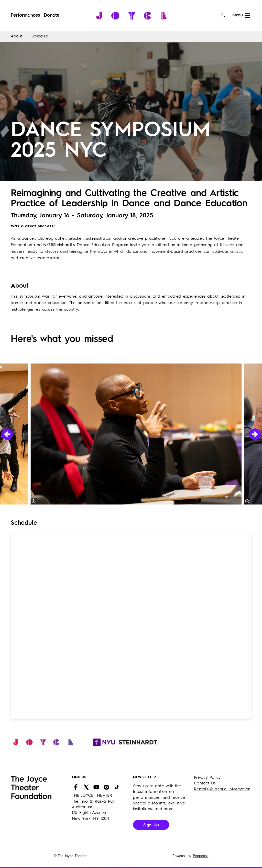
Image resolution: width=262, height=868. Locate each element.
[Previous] (7, 434)
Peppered (201, 856)
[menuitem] (25, 16)
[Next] (255, 434)
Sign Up (151, 825)
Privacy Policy (207, 778)
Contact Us (205, 783)
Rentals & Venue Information (222, 789)
